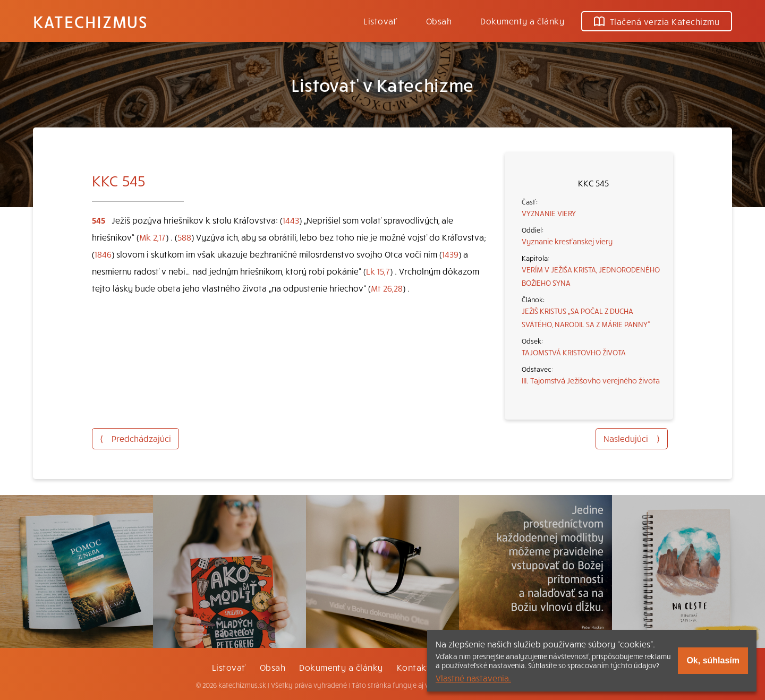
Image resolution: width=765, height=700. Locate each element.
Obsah (439, 21)
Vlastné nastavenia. (473, 678)
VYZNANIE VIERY (549, 213)
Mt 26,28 (387, 288)
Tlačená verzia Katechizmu (657, 21)
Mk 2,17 (152, 237)
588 (184, 237)
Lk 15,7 (378, 271)
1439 (450, 254)
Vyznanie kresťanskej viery (567, 241)
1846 (103, 254)
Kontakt (413, 667)
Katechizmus (90, 21)
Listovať (380, 21)
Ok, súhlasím (713, 660)
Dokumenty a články (522, 21)
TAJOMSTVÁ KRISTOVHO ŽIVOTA (574, 352)
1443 (291, 220)
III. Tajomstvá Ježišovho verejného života (591, 380)
